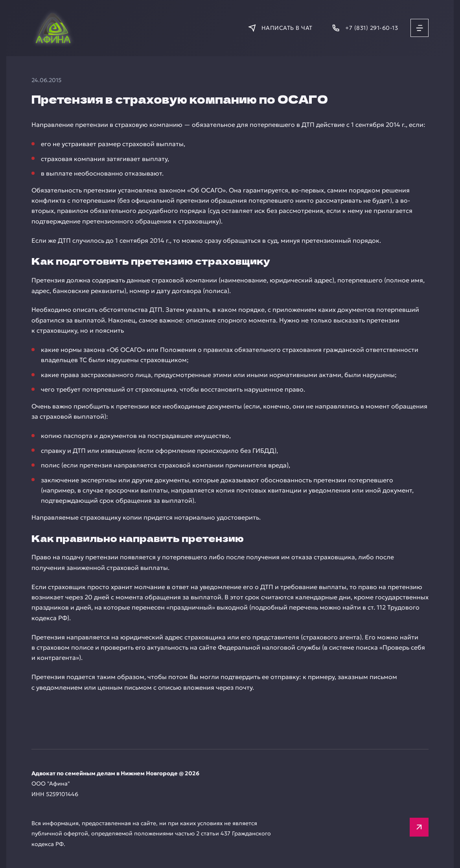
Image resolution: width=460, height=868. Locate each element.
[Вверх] (419, 827)
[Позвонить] (365, 28)
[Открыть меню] (420, 28)
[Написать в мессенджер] (280, 28)
